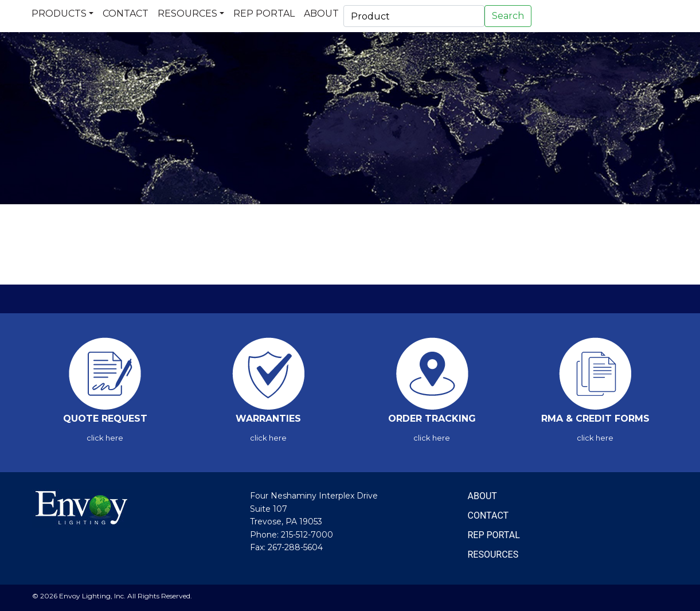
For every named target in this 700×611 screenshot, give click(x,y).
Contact (126, 13)
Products (59, 13)
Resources (187, 13)
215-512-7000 (307, 535)
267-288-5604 (295, 547)
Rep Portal (264, 13)
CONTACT (488, 515)
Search (508, 16)
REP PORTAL (494, 535)
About (321, 13)
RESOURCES (493, 554)
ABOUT (482, 496)
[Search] (414, 16)
